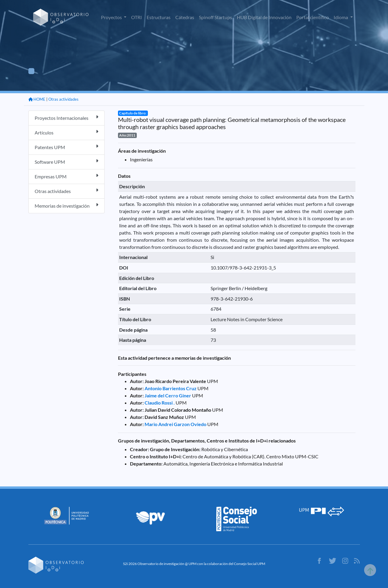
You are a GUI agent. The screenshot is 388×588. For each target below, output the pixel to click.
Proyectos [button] (112, 17)
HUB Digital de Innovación (264, 17)
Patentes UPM (66, 147)
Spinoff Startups (216, 17)
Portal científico (313, 17)
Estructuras (159, 17)
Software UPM (66, 161)
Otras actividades (63, 99)
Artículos (66, 132)
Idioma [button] (341, 17)
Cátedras (185, 17)
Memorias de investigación (66, 205)
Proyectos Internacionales (66, 118)
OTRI (137, 17)
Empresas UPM (66, 176)
